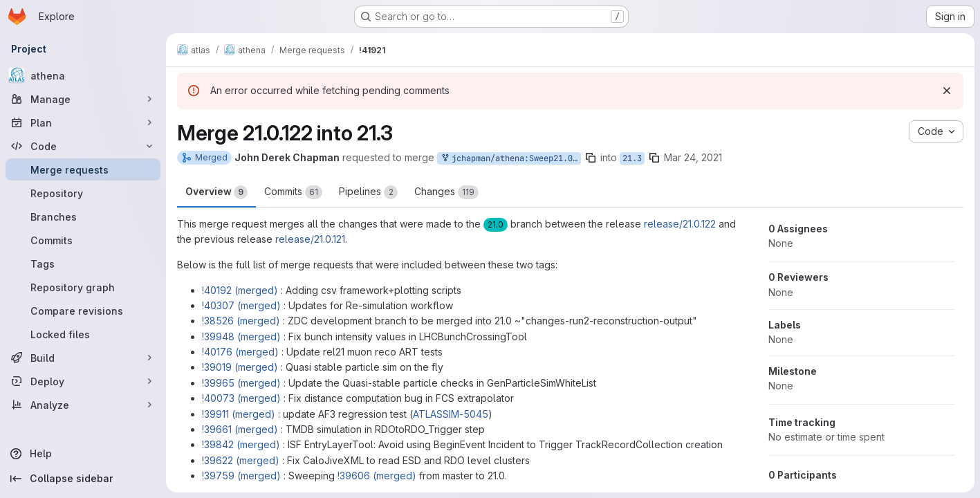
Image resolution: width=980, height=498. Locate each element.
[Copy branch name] (591, 158)
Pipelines (368, 192)
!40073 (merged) (241, 398)
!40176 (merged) (240, 352)
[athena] (83, 75)
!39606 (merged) (377, 476)
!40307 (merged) (241, 305)
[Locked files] (83, 334)
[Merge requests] (83, 169)
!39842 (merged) (241, 444)
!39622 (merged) (241, 460)
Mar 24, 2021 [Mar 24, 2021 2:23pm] (693, 157)
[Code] (83, 146)
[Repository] (83, 193)
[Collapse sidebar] (83, 479)
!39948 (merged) (241, 336)
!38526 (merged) (241, 321)
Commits (293, 192)
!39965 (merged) (241, 383)
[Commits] (83, 240)
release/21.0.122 (680, 224)
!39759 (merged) (241, 476)
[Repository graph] (83, 287)
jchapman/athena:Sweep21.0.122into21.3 (510, 159)
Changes (446, 192)
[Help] (83, 454)
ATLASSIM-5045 (451, 414)
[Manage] (83, 99)
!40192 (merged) (240, 290)
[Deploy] (83, 381)
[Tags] (83, 264)
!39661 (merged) (240, 429)
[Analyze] (83, 405)
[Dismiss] (947, 91)
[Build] (83, 358)
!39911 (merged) (239, 414)
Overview (216, 192)
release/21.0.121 (310, 239)
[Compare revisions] (83, 311)
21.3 (632, 158)
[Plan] (83, 122)
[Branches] (83, 216)
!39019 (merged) (240, 367)
